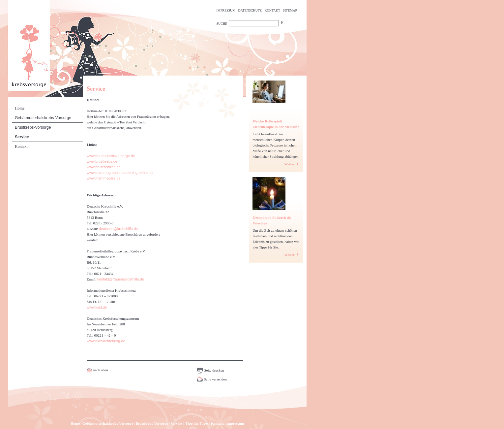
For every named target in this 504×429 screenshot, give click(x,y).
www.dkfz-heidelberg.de (106, 341)
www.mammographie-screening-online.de (120, 173)
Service (22, 137)
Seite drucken (210, 370)
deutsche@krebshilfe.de (118, 229)
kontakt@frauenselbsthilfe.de (121, 279)
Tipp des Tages (197, 423)
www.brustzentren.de (104, 167)
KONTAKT (272, 10)
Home (20, 108)
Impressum (235, 423)
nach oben (100, 370)
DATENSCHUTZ (250, 10)
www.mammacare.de (104, 178)
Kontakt (21, 147)
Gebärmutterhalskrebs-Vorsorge (43, 118)
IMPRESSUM (226, 10)
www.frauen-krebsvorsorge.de (111, 156)
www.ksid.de (97, 307)
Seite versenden (212, 379)
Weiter (292, 164)
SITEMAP (290, 10)
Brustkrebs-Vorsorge (33, 127)
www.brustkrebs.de (102, 161)
